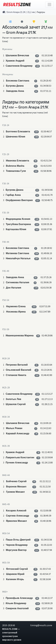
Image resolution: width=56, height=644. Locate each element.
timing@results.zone (41, 625)
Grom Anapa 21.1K (16, 12)
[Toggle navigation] (49, 5)
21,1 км (31, 12)
